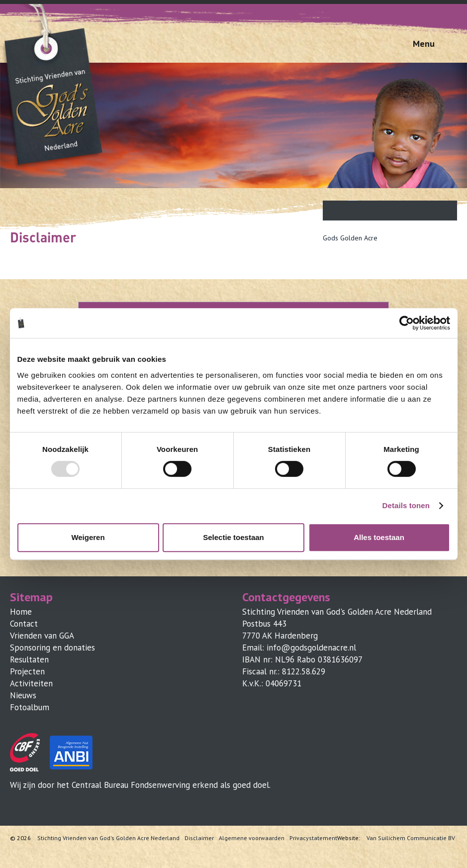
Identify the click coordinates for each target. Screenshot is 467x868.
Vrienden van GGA (42, 636)
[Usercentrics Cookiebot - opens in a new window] (407, 323)
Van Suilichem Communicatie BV (411, 838)
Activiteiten (31, 683)
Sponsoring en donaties (52, 648)
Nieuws (23, 695)
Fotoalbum (30, 707)
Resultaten (29, 659)
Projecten (27, 671)
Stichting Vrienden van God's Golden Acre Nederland (108, 838)
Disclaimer (199, 838)
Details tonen (406, 505)
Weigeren (88, 537)
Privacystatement (313, 838)
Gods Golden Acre (350, 238)
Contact (24, 624)
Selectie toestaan (233, 537)
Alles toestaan (379, 537)
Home (21, 612)
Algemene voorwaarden (252, 838)
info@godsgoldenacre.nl (311, 648)
